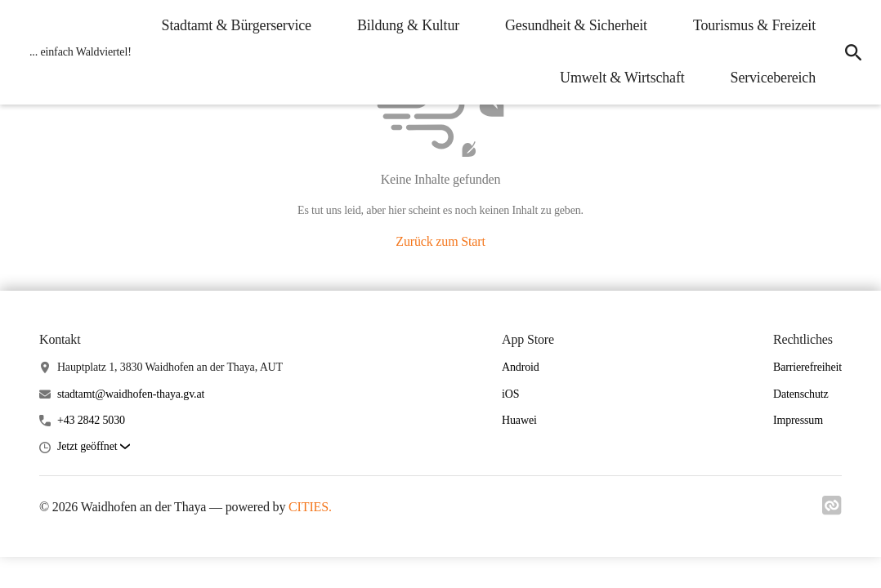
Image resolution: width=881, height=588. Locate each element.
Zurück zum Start (440, 241)
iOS (510, 394)
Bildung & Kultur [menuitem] (408, 25)
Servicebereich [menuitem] (773, 78)
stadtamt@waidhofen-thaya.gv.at (131, 394)
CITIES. (310, 507)
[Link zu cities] (832, 510)
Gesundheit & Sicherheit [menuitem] (576, 25)
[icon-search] (853, 52)
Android (521, 367)
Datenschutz (801, 394)
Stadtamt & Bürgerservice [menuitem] (237, 25)
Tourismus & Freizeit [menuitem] (754, 25)
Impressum (798, 420)
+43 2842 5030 (91, 420)
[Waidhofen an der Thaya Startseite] (76, 52)
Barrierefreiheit (807, 367)
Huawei (519, 420)
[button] (94, 447)
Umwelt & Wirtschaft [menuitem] (622, 78)
